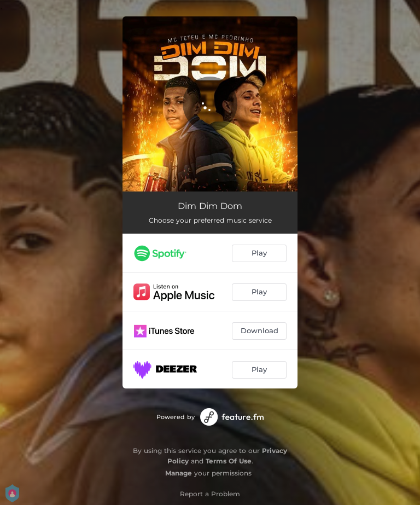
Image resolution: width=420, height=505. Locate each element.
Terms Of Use (229, 461)
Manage (179, 473)
